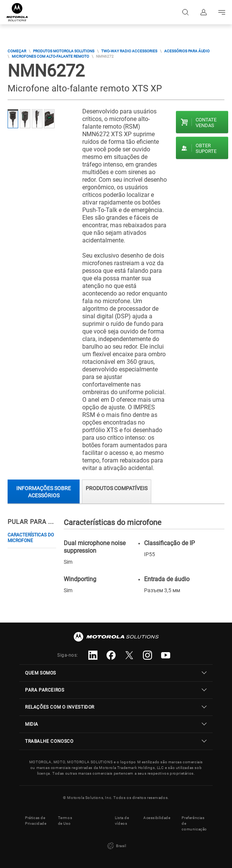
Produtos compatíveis (117, 488)
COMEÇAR (17, 51)
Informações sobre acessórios (44, 492)
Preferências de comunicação (194, 823)
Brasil (116, 846)
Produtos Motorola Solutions (64, 51)
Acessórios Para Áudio (187, 51)
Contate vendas (206, 123)
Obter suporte (206, 148)
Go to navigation (222, 12)
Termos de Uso (65, 821)
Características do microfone (31, 538)
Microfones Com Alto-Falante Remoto (50, 56)
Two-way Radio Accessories (129, 51)
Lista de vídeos (122, 821)
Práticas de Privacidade (36, 821)
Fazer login (204, 12)
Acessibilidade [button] (157, 818)
